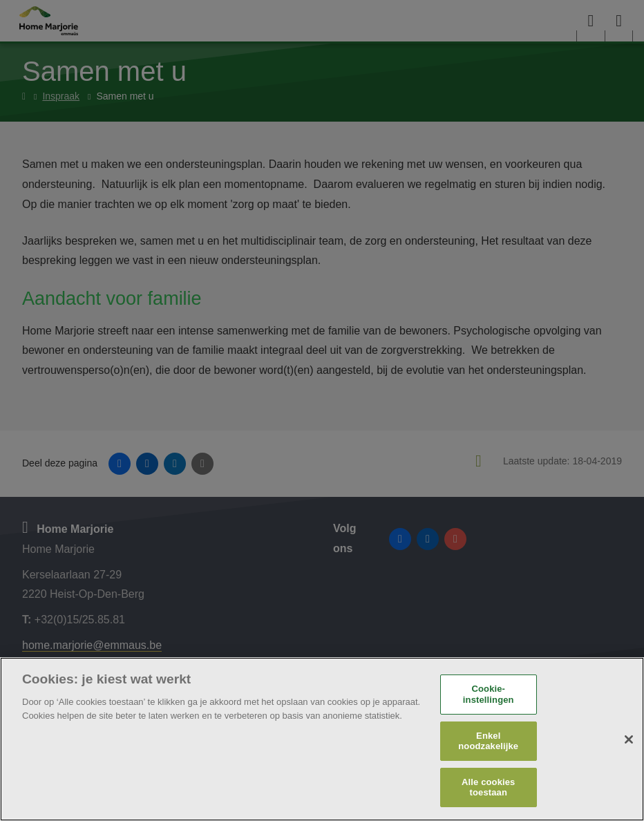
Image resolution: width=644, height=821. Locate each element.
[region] (322, 739)
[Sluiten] (629, 739)
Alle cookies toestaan (488, 787)
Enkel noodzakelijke (488, 741)
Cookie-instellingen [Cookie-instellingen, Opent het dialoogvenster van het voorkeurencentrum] (489, 694)
